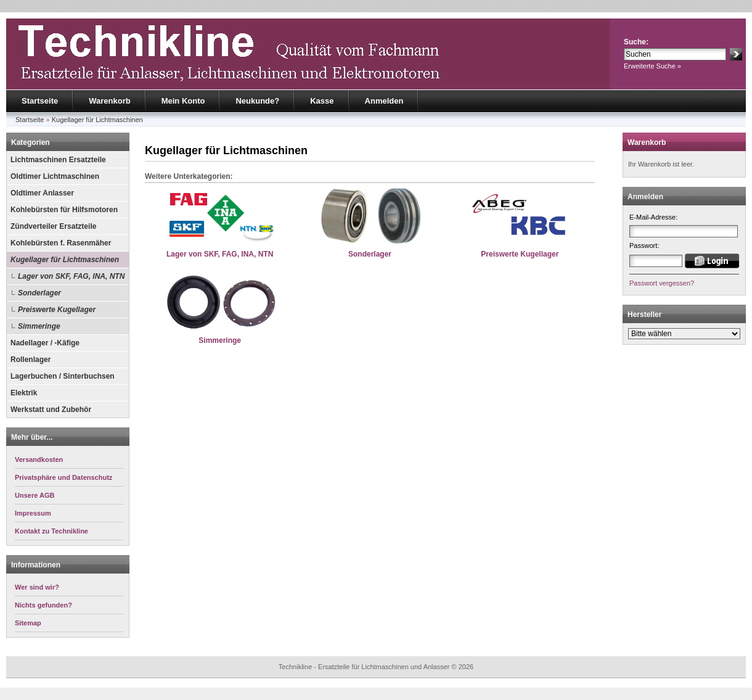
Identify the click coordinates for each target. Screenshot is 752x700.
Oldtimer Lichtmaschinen (55, 176)
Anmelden (384, 101)
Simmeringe (39, 326)
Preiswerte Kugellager (57, 310)
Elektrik (24, 393)
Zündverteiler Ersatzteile (53, 226)
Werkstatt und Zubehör (51, 410)
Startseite (40, 101)
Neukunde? (257, 101)
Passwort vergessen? (662, 283)
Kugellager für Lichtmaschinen (97, 120)
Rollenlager (31, 360)
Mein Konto (183, 101)
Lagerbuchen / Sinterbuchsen (63, 376)
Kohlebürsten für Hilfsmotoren (64, 210)
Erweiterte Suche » (652, 66)
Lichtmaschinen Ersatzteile (58, 160)
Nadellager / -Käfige (45, 343)
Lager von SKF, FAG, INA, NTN (71, 276)
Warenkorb (109, 101)
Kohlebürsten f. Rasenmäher (61, 243)
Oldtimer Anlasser (42, 193)
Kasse (322, 101)
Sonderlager (39, 293)
